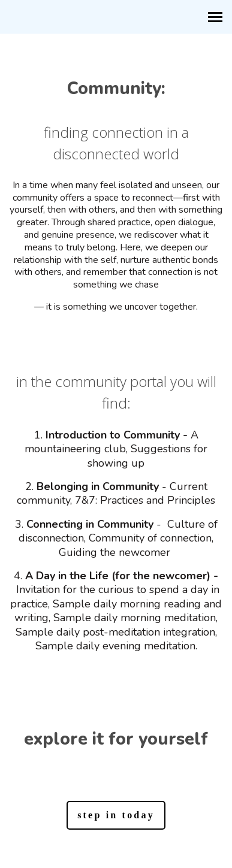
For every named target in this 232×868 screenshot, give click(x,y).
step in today (116, 815)
